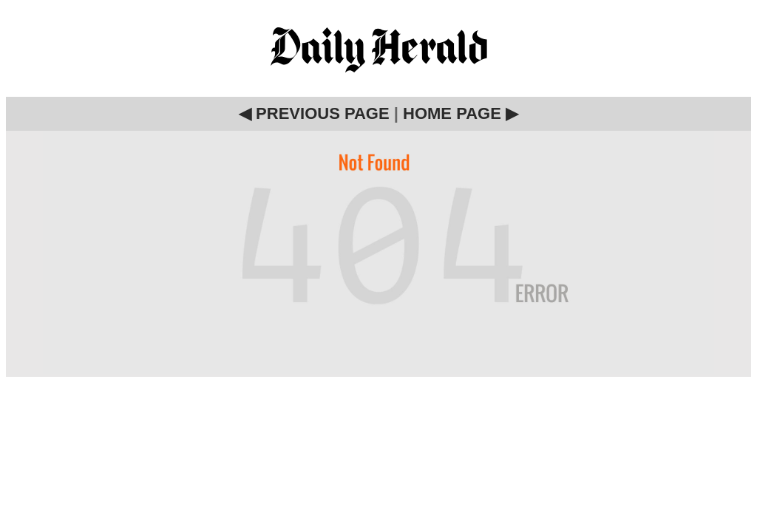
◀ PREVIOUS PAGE (314, 113)
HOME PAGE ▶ (461, 113)
